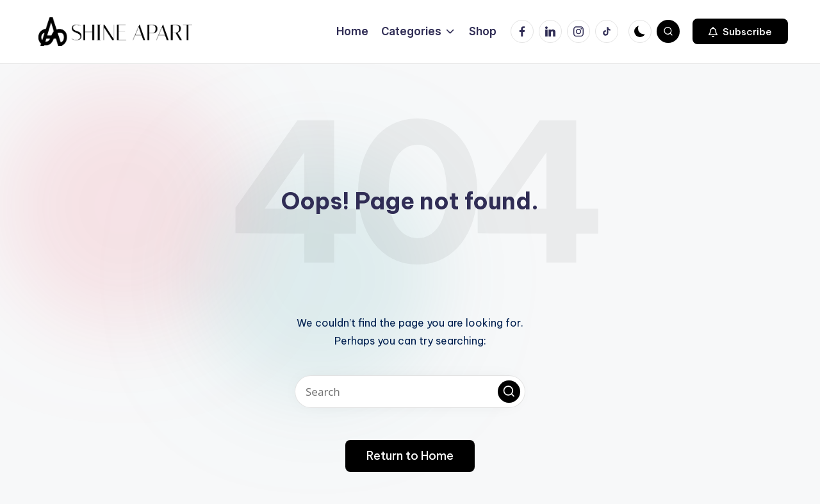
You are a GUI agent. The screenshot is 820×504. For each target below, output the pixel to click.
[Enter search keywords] (410, 392)
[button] (740, 31)
